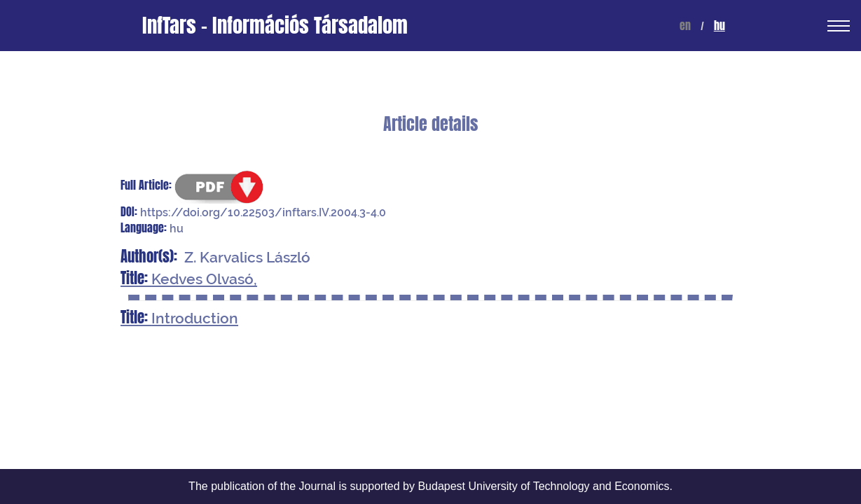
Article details (430, 124)
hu (719, 26)
